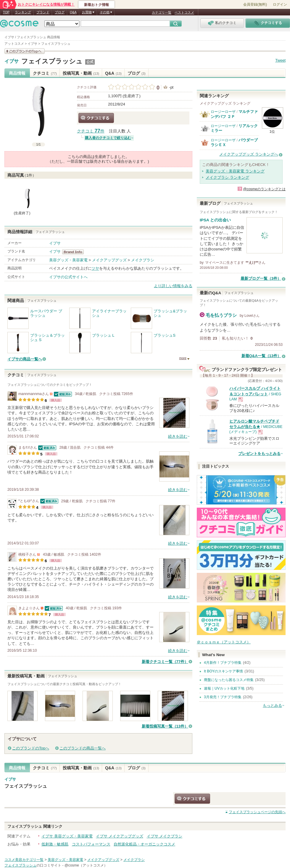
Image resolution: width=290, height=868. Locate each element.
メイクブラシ (143, 260)
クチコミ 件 (91, 131)
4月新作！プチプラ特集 (223, 663)
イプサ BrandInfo (75, 252)
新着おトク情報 (96, 5)
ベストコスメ (184, 12)
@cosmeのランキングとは (264, 189)
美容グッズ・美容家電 (68, 260)
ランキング (23, 12)
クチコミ (45, 73)
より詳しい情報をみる (173, 286)
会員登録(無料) (255, 4)
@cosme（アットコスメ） (86, 865)
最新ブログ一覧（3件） (261, 278)
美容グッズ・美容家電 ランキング (235, 171)
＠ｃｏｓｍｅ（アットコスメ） (224, 642)
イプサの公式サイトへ (68, 277)
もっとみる (272, 705)
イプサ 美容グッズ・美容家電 (67, 836)
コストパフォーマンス (91, 844)
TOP (6, 12)
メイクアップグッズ (109, 260)
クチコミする (96, 118)
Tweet (280, 60)
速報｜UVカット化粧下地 (224, 688)
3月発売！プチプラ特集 (223, 697)
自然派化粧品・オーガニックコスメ (144, 844)
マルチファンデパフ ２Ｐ (234, 114)
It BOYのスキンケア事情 (223, 671)
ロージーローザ (223, 112)
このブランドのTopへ (31, 748)
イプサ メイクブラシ (165, 836)
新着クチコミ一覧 (165, 662)
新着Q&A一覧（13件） (261, 356)
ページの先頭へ (257, 812)
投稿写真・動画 (81, 73)
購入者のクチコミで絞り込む (108, 138)
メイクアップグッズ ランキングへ (249, 154)
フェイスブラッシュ (52, 61)
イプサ (12, 61)
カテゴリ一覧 (162, 12)
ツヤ (95, 268)
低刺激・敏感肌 (55, 844)
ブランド (43, 12)
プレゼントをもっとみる (259, 454)
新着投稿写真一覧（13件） (165, 726)
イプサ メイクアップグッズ (120, 836)
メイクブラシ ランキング (227, 177)
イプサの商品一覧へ (25, 359)
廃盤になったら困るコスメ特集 (229, 680)
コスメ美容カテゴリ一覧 (24, 860)
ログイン (280, 4)
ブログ (60, 12)
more (183, 358)
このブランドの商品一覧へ (83, 748)
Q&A (73, 12)
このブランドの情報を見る (25, 51)
